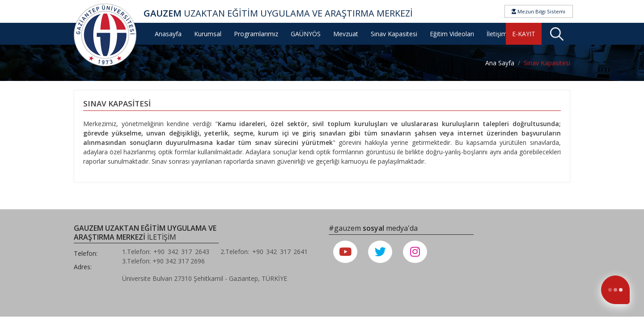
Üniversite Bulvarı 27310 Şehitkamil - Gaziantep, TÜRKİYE (205, 278)
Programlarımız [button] (256, 34)
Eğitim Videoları (452, 34)
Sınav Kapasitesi (394, 34)
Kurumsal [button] (208, 34)
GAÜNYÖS (306, 34)
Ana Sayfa (500, 63)
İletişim (497, 34)
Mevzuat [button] (346, 34)
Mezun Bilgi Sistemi (538, 11)
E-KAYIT (524, 34)
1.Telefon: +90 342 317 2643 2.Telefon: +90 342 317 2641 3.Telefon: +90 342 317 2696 (219, 256)
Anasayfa (168, 34)
